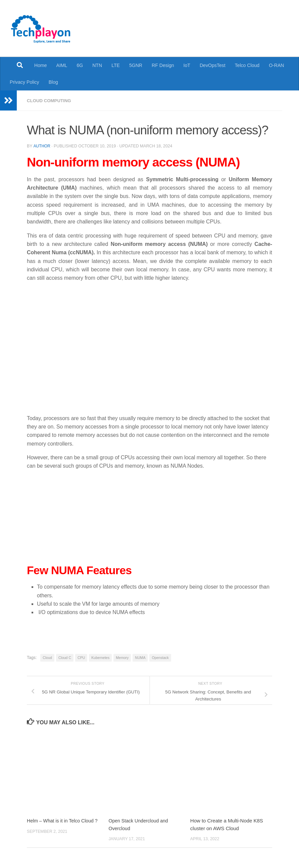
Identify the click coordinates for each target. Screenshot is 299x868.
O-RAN (276, 65)
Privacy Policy (24, 82)
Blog (53, 82)
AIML (62, 65)
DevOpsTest (213, 65)
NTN (97, 65)
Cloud (47, 657)
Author (42, 146)
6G (80, 65)
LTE (116, 65)
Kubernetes (100, 657)
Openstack (160, 657)
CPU (81, 657)
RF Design (163, 65)
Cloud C (65, 657)
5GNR (136, 65)
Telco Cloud (247, 65)
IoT (187, 65)
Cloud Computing (50, 101)
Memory (122, 657)
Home (41, 65)
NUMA (140, 657)
